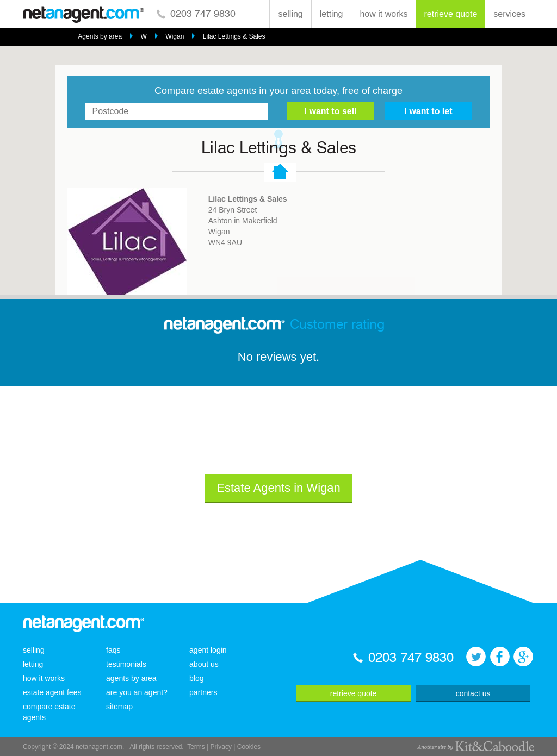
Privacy (221, 747)
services (509, 14)
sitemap (119, 707)
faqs (113, 650)
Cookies (249, 747)
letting (332, 14)
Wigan (175, 36)
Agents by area (100, 36)
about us (204, 664)
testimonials (126, 664)
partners (203, 692)
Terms (196, 747)
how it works (383, 14)
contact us (473, 693)
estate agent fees (52, 692)
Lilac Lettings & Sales (234, 36)
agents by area (131, 678)
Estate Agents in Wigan (278, 488)
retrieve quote (450, 14)
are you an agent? (137, 692)
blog (196, 678)
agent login (208, 650)
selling (290, 14)
